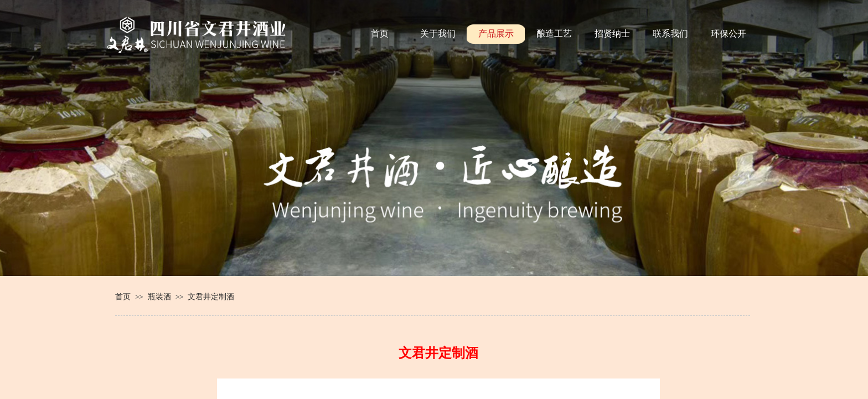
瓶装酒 (159, 296)
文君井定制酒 (211, 296)
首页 (123, 296)
